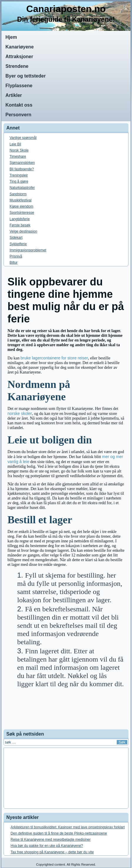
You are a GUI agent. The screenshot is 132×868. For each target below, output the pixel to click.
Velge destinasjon (23, 231)
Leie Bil (15, 144)
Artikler (14, 95)
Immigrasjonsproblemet (28, 250)
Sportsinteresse (22, 213)
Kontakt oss (19, 105)
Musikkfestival (20, 200)
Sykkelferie (18, 244)
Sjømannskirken (22, 163)
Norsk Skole (19, 150)
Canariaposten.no (66, 9)
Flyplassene (19, 86)
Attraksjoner (19, 57)
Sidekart (16, 238)
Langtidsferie (20, 219)
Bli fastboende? (22, 169)
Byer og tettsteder (25, 76)
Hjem (11, 37)
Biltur (13, 263)
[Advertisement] (66, 713)
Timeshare (18, 157)
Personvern (18, 115)
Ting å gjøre (19, 181)
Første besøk (20, 225)
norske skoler (20, 413)
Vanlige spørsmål (23, 138)
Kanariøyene (19, 47)
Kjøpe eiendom (21, 206)
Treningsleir (19, 175)
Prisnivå (16, 256)
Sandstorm (18, 194)
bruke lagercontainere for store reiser (54, 358)
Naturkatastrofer (22, 188)
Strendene (17, 66)
